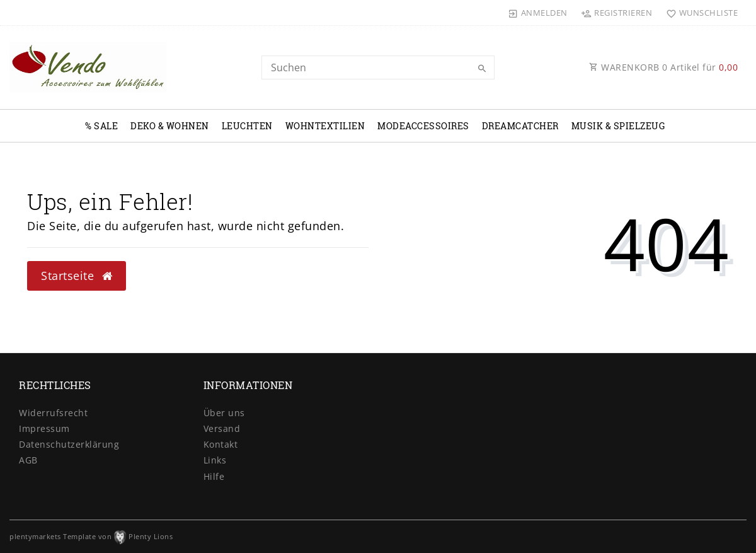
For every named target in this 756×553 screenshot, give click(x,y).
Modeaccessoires (423, 126)
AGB (28, 460)
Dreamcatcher (520, 126)
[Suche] (482, 69)
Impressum (44, 428)
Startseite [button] (77, 276)
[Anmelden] (538, 13)
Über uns (224, 413)
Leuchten (247, 126)
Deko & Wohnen (170, 126)
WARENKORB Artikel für (663, 67)
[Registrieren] (617, 13)
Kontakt (221, 444)
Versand (222, 428)
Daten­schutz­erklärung (69, 444)
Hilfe (214, 476)
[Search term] (378, 67)
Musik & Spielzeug (618, 126)
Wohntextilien (325, 126)
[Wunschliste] (699, 13)
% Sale (101, 126)
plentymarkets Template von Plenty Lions (91, 536)
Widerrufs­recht (53, 413)
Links (215, 460)
